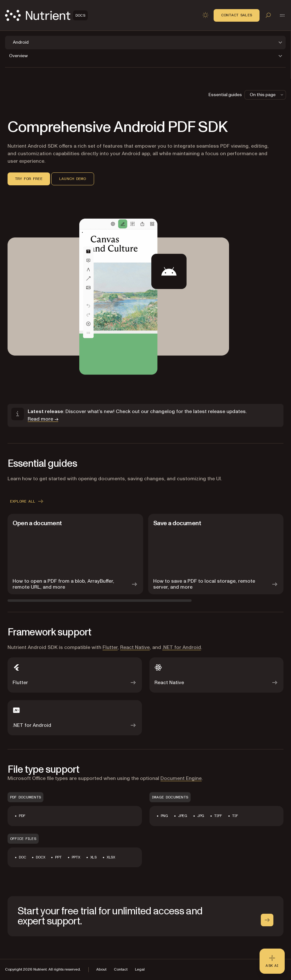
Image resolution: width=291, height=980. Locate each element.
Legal (140, 969)
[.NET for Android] (75, 718)
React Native (135, 647)
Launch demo (73, 179)
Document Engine (181, 778)
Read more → (43, 419)
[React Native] (217, 675)
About (101, 969)
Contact (121, 969)
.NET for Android (182, 647)
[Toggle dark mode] (205, 15)
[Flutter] (75, 675)
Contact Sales (237, 15)
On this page (267, 95)
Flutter (110, 647)
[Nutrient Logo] (46, 15)
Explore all (27, 501)
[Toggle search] (268, 15)
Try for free (29, 179)
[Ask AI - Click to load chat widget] (272, 961)
